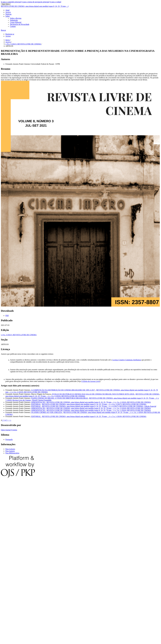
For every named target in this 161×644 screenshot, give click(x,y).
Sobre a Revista (16, 18)
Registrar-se (10, 34)
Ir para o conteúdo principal (11, 2)
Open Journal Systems (9, 430)
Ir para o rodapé (55, 2)
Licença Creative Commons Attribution (127, 360)
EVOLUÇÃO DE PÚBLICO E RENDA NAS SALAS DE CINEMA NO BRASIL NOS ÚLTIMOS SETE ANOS (93, 394)
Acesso (8, 36)
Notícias (8, 14)
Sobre (8, 16)
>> (10, 420)
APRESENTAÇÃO (38, 402)
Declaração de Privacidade (20, 24)
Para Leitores (10, 449)
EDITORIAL (36, 404)
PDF (7, 316)
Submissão (14, 20)
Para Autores (10, 451)
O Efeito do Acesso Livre (91, 381)
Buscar (3, 30)
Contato (13, 26)
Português (9, 439)
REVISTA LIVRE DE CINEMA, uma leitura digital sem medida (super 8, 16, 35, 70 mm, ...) (35, 6)
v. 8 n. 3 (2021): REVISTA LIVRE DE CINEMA (23, 44)
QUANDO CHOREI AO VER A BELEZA (47, 412)
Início (8, 40)
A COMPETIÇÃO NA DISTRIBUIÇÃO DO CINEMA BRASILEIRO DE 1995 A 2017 (63, 390)
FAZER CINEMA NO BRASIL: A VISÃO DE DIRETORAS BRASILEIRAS (60, 398)
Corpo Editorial (16, 22)
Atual (7, 10)
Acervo (8, 12)
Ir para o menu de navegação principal (35, 2)
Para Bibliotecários (12, 453)
